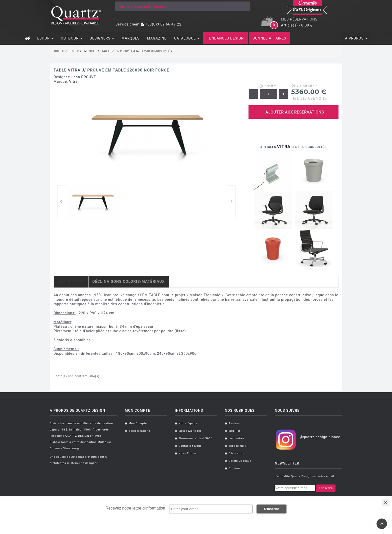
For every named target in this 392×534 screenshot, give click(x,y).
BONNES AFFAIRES (269, 38)
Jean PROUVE (84, 77)
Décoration (236, 453)
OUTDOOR (71, 38)
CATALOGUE (187, 38)
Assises (234, 423)
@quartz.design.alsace (320, 437)
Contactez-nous (190, 446)
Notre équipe (188, 423)
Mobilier (234, 431)
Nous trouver (188, 453)
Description (71, 281)
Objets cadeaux (240, 461)
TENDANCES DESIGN (225, 38)
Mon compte (138, 423)
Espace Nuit (237, 446)
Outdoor (234, 468)
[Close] (386, 502)
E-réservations (139, 431)
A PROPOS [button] (356, 38)
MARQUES (130, 38)
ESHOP (45, 38)
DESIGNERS (102, 38)
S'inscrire (326, 488)
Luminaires (236, 438)
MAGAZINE (157, 38)
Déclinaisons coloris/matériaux (129, 281)
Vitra (73, 81)
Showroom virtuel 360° (195, 438)
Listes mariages (190, 431)
